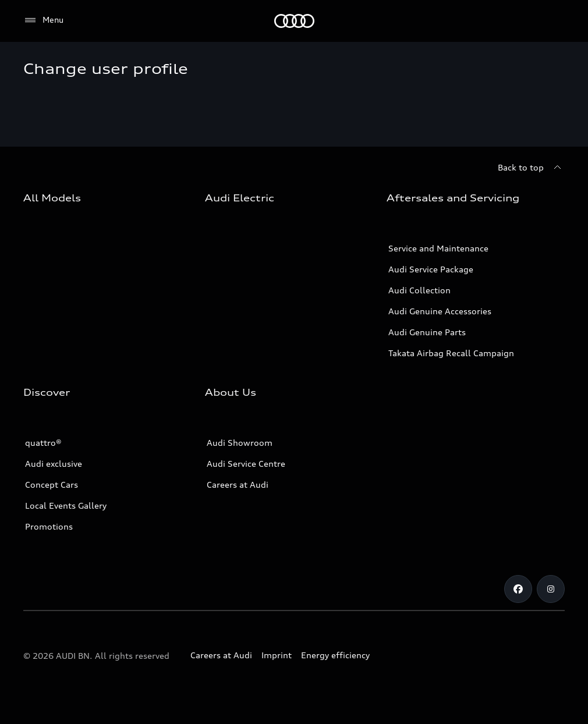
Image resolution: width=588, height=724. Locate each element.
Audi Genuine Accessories (440, 311)
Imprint (277, 655)
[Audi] (294, 21)
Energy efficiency (335, 655)
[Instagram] (551, 589)
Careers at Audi (238, 485)
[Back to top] (531, 168)
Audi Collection (419, 290)
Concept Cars (52, 485)
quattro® (43, 443)
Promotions (49, 526)
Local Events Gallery (66, 505)
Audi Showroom (240, 443)
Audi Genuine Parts (427, 332)
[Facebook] (518, 589)
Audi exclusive (54, 464)
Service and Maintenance (438, 248)
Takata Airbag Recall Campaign (451, 353)
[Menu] (43, 20)
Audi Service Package (431, 269)
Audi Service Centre (246, 464)
